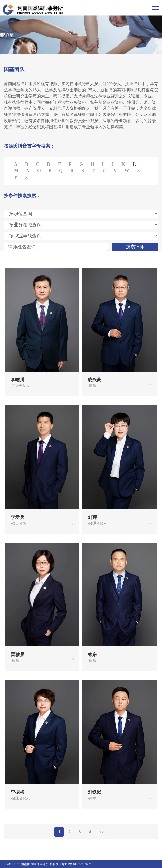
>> (101, 832)
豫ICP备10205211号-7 (76, 864)
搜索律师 (135, 247)
